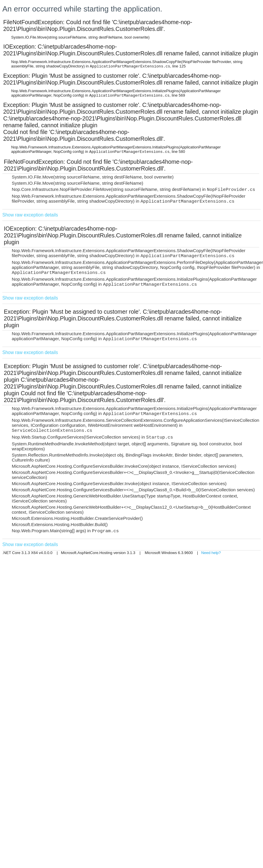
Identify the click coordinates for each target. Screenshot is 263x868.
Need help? (211, 553)
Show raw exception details (30, 215)
